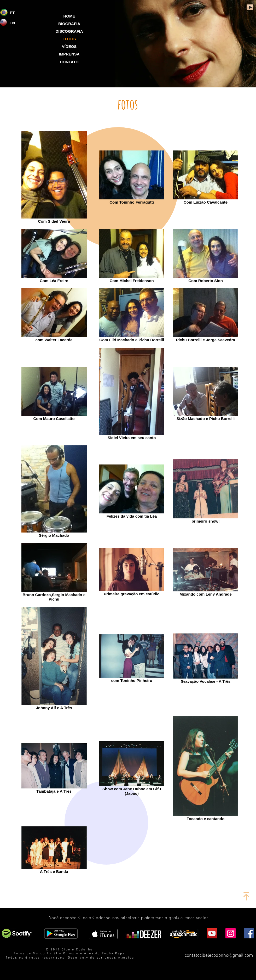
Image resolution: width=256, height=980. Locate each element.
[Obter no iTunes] (103, 934)
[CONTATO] (69, 62)
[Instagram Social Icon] (231, 933)
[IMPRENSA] (69, 54)
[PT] (12, 13)
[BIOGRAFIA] (69, 24)
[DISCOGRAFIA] (69, 31)
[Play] (250, 7)
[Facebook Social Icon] (249, 933)
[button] (69, 39)
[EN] (12, 23)
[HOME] (69, 16)
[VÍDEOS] (69, 46)
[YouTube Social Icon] (212, 933)
